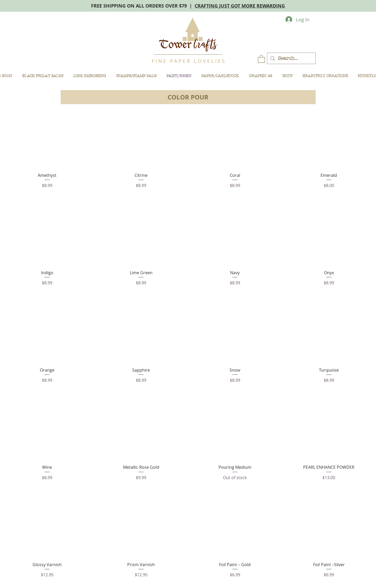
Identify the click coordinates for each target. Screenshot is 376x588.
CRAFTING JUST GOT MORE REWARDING (240, 6)
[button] (261, 59)
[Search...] (291, 58)
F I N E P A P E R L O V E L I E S (188, 61)
